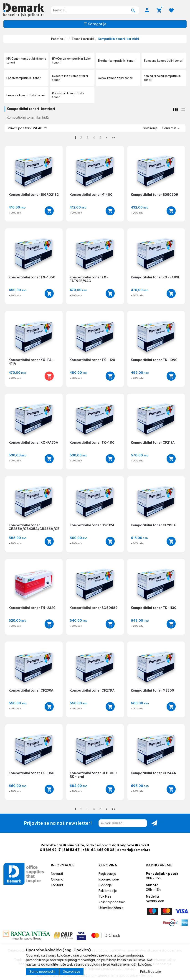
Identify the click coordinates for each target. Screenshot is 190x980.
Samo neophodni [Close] (42, 974)
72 (45, 128)
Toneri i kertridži (83, 39)
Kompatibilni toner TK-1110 (92, 443)
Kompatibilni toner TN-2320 (32, 608)
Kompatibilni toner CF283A (153, 525)
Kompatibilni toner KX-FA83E (156, 277)
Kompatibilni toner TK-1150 (32, 773)
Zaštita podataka (112, 902)
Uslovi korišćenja (111, 908)
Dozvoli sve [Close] (71, 974)
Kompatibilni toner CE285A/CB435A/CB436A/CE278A (38, 527)
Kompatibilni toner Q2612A (92, 525)
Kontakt (57, 885)
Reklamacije (108, 891)
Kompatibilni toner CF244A (153, 773)
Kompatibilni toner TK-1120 (92, 360)
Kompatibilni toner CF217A (153, 443)
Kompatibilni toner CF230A (31, 690)
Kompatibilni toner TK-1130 (154, 608)
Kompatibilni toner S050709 (155, 195)
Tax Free (105, 896)
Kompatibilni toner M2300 (152, 690)
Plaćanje (105, 885)
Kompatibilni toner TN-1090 (154, 360)
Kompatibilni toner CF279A (92, 690)
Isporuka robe (109, 879)
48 (41, 128)
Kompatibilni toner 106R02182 (34, 195)
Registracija (107, 874)
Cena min (170, 128)
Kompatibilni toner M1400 (91, 195)
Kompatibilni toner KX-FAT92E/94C (89, 279)
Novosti (57, 874)
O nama (57, 879)
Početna (57, 39)
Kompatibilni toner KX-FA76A (33, 443)
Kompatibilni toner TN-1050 (32, 277)
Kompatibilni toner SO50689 (94, 608)
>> (114, 138)
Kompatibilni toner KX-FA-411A (31, 362)
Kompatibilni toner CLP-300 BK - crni (93, 775)
